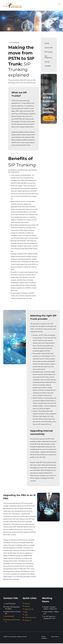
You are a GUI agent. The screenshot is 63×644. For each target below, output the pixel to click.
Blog (26, 612)
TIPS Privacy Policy (30, 618)
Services (27, 606)
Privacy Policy (55, 637)
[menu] (59, 4)
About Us (27, 604)
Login (26, 615)
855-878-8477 (10, 616)
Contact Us (28, 620)
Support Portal (29, 609)
